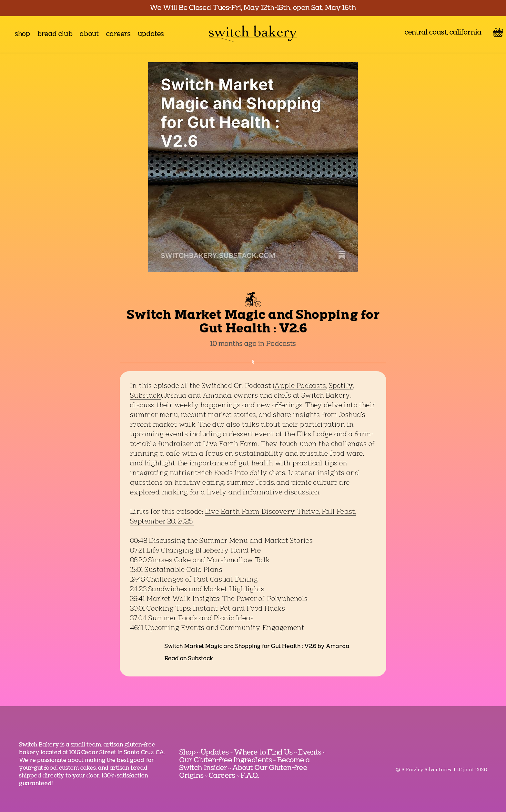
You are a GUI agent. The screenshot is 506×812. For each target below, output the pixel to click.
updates (151, 34)
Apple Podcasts (300, 386)
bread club (55, 34)
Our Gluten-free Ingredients (226, 760)
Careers (222, 776)
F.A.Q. (250, 776)
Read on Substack (189, 659)
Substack (145, 396)
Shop (187, 753)
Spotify (341, 386)
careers (118, 34)
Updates (215, 753)
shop (22, 34)
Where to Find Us (263, 753)
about (89, 34)
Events (310, 753)
